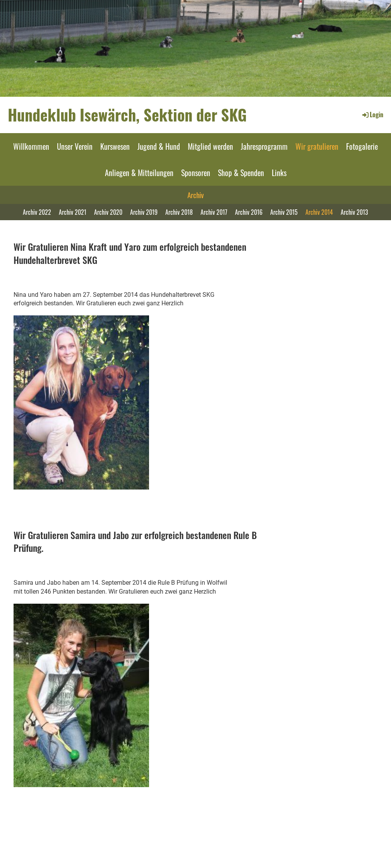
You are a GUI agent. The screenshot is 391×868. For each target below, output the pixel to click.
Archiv (195, 195)
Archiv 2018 (179, 212)
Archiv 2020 (108, 212)
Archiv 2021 (73, 212)
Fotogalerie (362, 146)
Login (372, 115)
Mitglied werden (210, 146)
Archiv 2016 (249, 212)
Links (279, 173)
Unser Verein (75, 146)
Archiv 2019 (144, 212)
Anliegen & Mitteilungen (139, 173)
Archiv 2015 (284, 212)
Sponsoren (196, 173)
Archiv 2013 (354, 212)
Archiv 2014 (319, 212)
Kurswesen (115, 146)
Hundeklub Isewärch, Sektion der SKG (127, 115)
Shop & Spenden (241, 173)
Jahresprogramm (264, 146)
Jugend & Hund (159, 146)
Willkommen (31, 146)
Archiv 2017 (214, 212)
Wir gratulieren (317, 146)
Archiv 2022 (37, 212)
